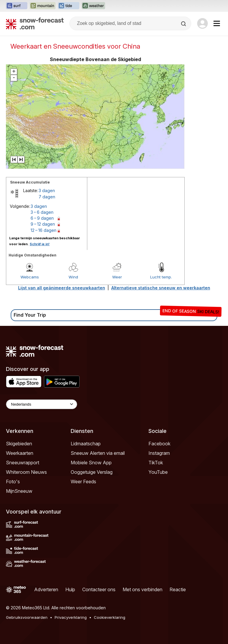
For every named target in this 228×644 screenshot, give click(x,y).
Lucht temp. (161, 277)
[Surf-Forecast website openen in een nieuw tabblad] (17, 6)
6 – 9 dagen (42, 218)
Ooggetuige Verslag (92, 472)
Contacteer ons (99, 589)
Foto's (13, 482)
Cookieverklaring (110, 617)
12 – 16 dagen (43, 230)
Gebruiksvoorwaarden (27, 617)
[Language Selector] (42, 404)
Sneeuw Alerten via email (98, 453)
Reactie (178, 589)
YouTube (158, 472)
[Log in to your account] (202, 23)
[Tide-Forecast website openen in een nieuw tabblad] (69, 6)
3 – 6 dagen (42, 212)
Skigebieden (19, 444)
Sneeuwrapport (23, 463)
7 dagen (47, 197)
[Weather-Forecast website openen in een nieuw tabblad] (93, 6)
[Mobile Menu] (217, 23)
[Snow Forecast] (35, 23)
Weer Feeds (83, 482)
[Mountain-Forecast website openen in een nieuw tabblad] (43, 6)
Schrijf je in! (40, 244)
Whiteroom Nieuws (26, 472)
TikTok (156, 463)
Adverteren (46, 589)
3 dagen (47, 191)
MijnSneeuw (19, 491)
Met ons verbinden (142, 589)
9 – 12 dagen (43, 224)
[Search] (184, 24)
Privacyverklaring (71, 617)
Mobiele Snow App (91, 463)
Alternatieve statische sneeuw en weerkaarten (161, 288)
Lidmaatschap (86, 444)
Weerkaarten (20, 453)
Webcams (30, 277)
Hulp (70, 589)
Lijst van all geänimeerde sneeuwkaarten (62, 288)
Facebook (159, 444)
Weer (117, 277)
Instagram (159, 453)
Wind (73, 277)
